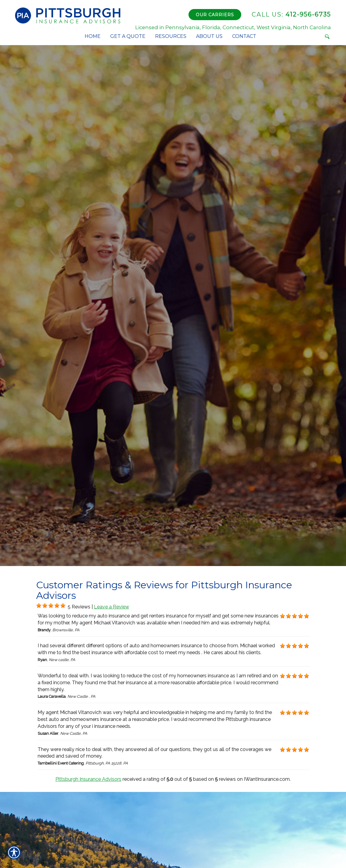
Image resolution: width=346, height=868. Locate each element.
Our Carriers (215, 15)
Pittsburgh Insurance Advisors (88, 779)
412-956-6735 (291, 14)
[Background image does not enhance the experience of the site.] (39, 606)
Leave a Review (112, 607)
